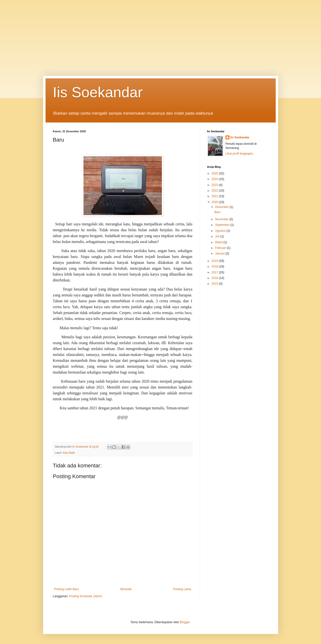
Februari (221, 248)
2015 (215, 284)
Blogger (185, 622)
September (223, 225)
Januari (220, 254)
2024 (215, 179)
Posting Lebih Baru (66, 589)
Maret (219, 242)
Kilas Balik (69, 453)
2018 (215, 267)
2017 (215, 272)
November (222, 219)
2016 (215, 278)
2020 (215, 202)
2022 (215, 191)
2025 (215, 173)
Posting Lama (182, 589)
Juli (218, 236)
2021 (215, 196)
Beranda (126, 589)
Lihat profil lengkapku (239, 154)
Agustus (221, 231)
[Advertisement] (157, 34)
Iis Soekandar (98, 92)
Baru (217, 212)
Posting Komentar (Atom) (86, 596)
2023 (215, 185)
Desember (222, 207)
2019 (215, 261)
